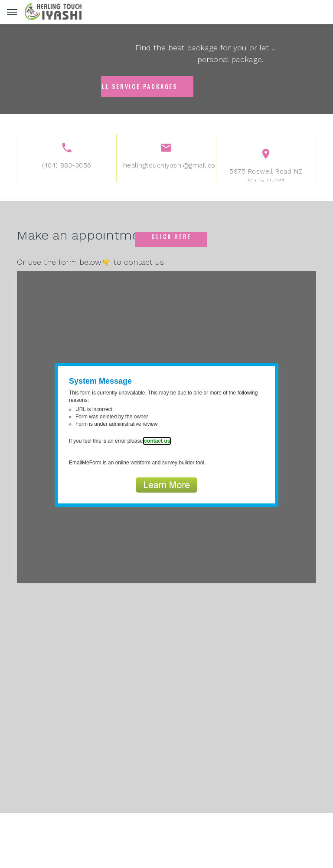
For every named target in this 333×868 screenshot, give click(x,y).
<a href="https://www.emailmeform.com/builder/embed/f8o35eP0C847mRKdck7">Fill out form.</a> (166, 427)
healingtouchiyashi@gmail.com (166, 172)
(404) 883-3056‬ (67, 172)
